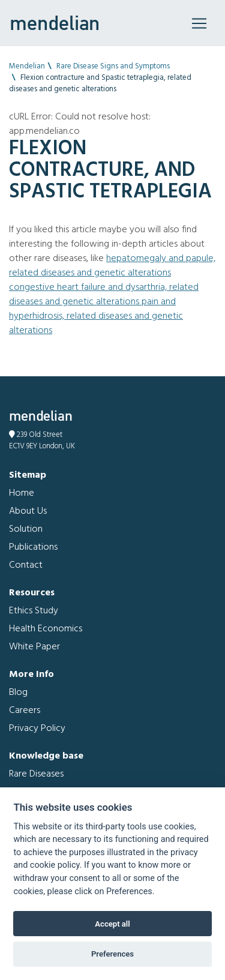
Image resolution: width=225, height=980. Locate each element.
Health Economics (46, 629)
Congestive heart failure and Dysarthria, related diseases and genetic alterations (104, 295)
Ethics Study (34, 611)
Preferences (112, 954)
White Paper (34, 647)
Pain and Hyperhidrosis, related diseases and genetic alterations (96, 316)
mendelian (55, 23)
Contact (26, 565)
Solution (26, 529)
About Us (28, 511)
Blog (18, 693)
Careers (25, 711)
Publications (33, 547)
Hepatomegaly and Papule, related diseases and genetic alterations (112, 266)
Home (22, 493)
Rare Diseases (36, 774)
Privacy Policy (37, 729)
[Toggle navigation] (199, 23)
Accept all (112, 924)
